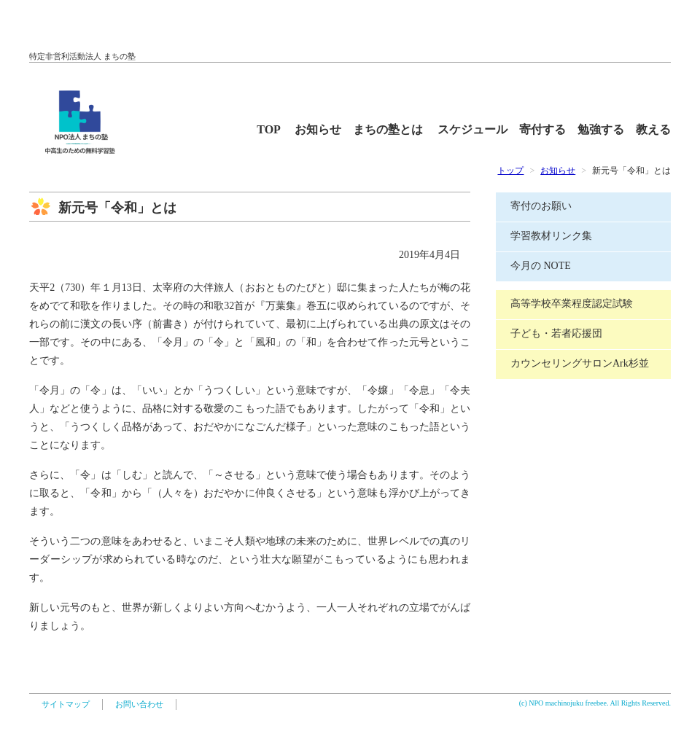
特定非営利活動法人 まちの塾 (82, 56)
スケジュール (478, 129)
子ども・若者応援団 (556, 333)
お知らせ (324, 129)
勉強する (607, 129)
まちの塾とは (394, 129)
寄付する (548, 129)
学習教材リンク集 (551, 236)
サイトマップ (66, 704)
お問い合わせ (139, 704)
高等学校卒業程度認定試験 (572, 304)
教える (653, 129)
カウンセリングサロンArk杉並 (580, 363)
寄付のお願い (541, 206)
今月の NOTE (541, 266)
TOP (274, 129)
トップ (510, 171)
